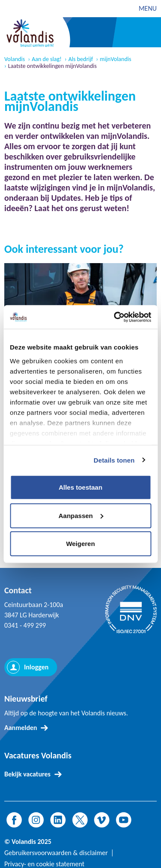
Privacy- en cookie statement (44, 864)
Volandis (15, 59)
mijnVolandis (116, 59)
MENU (148, 8)
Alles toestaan (81, 487)
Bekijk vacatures (27, 774)
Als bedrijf (80, 59)
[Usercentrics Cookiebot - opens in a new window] (115, 317)
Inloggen (36, 667)
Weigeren (80, 544)
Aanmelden (21, 728)
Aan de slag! (47, 59)
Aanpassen (81, 515)
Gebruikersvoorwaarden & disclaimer (56, 853)
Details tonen (114, 460)
